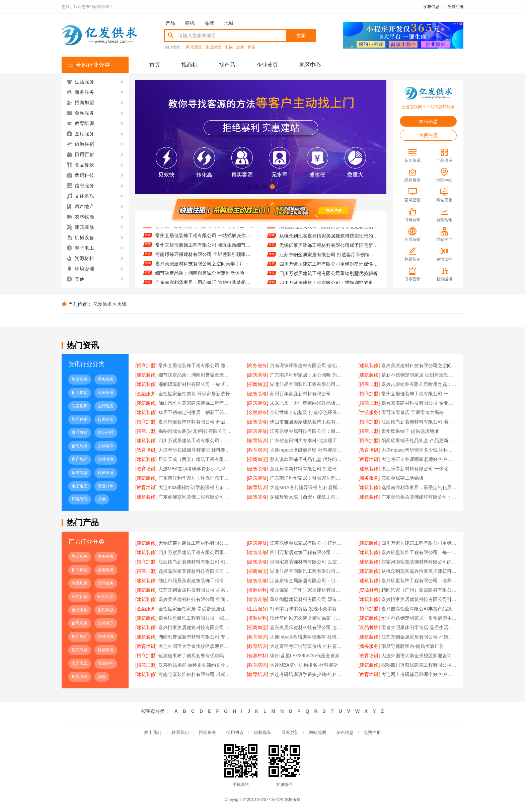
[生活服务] (369, 412)
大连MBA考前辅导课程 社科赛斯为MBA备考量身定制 (307, 487)
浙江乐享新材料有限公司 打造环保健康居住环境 (307, 469)
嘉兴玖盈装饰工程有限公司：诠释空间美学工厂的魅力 (419, 581)
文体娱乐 (106, 446)
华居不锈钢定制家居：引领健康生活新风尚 (419, 618)
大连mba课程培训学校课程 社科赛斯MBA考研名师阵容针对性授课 (196, 487)
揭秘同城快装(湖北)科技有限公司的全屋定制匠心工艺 (196, 431)
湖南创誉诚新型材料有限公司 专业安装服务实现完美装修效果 (196, 637)
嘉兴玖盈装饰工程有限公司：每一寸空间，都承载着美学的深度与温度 (419, 552)
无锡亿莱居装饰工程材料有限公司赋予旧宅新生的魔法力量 (329, 247)
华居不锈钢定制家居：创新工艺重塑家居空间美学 (196, 412)
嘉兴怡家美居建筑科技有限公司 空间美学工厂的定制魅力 (196, 627)
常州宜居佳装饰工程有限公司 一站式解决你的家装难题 (205, 238)
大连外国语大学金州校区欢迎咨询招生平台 (196, 646)
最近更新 (290, 732)
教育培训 (80, 406)
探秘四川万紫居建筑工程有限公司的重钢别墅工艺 (419, 665)
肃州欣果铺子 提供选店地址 (410, 431)
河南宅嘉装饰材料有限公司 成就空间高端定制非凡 (196, 674)
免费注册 (455, 7)
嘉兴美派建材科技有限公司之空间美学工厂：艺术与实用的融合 (205, 266)
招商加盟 (80, 393)
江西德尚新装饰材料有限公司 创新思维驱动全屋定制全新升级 (196, 562)
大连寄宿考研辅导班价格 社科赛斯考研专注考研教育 (307, 646)
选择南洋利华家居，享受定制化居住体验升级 (419, 487)
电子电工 (80, 486)
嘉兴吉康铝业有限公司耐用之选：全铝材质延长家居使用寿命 (419, 384)
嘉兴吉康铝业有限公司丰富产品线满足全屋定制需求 (419, 609)
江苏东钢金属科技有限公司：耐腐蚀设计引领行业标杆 (307, 431)
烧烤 (240, 47)
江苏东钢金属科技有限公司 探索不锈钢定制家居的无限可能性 (196, 590)
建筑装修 (80, 473)
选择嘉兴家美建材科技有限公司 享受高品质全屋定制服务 (196, 571)
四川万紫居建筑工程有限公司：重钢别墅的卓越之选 (307, 552)
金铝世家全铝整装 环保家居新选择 (194, 394)
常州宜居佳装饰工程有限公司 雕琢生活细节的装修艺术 (205, 247)
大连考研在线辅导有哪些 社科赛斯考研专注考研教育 (196, 450)
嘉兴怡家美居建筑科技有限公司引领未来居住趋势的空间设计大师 (419, 599)
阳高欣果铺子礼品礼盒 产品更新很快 (419, 441)
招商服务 (208, 732)
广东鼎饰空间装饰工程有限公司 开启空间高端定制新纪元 (196, 497)
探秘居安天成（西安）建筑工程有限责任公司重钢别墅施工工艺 (307, 497)
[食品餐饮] (369, 627)
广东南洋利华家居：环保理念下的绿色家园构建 (196, 478)
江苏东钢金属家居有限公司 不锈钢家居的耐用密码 (419, 637)
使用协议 (235, 732)
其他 (102, 499)
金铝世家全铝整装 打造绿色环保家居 (307, 412)
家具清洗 (194, 47)
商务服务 (106, 379)
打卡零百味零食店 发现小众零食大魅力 (307, 609)
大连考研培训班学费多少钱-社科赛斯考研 (307, 674)
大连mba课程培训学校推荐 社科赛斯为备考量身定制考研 (307, 637)
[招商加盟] (146, 365)
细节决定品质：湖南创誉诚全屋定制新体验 (200, 275)
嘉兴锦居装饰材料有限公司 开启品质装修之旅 (196, 422)
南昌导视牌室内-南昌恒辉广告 (413, 646)
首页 (155, 65)
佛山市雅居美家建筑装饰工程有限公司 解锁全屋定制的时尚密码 (196, 581)
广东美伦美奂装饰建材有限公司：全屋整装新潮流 (419, 497)
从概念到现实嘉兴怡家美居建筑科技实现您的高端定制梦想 (329, 238)
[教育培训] (257, 441)
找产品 (227, 65)
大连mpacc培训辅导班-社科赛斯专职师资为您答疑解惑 (307, 450)
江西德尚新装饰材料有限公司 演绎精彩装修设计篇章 (419, 422)
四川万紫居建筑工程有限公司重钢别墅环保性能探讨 (329, 266)
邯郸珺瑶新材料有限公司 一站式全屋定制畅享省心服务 (196, 384)
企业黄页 (267, 65)
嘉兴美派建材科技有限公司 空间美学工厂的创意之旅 (196, 599)
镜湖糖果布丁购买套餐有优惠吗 (191, 656)
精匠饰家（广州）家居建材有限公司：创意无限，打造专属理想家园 (307, 590)
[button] (249, 187)
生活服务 (80, 379)
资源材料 (106, 486)
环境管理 (80, 499)
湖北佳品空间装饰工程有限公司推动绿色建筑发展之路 (307, 384)
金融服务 (106, 393)
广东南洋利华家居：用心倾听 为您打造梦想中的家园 (307, 375)
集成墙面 (213, 47)
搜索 (301, 36)
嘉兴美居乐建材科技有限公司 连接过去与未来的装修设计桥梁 (307, 627)
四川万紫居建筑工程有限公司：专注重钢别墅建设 (196, 441)
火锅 (229, 47)
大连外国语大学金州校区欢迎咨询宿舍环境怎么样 (419, 656)
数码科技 (106, 432)
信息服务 (80, 446)
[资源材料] (257, 590)
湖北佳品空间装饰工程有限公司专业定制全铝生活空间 (329, 228)
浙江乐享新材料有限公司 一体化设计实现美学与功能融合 (419, 469)
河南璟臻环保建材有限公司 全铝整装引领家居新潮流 (205, 256)
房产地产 (80, 459)
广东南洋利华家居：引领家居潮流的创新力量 (307, 478)
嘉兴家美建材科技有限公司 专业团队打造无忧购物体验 (419, 403)
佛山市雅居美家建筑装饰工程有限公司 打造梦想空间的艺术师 (307, 422)
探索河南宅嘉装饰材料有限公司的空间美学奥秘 (419, 562)
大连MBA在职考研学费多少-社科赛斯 (196, 469)
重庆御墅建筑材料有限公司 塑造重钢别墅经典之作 (307, 599)
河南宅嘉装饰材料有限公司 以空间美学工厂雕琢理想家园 (307, 562)
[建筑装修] (369, 365)
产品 (170, 23)
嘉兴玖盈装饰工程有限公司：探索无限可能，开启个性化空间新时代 (196, 618)
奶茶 (251, 47)
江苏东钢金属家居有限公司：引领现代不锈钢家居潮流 (307, 581)
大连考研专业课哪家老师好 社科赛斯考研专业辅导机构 (419, 459)
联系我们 (180, 732)
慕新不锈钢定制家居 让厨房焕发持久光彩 (419, 375)
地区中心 (310, 65)
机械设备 (106, 473)
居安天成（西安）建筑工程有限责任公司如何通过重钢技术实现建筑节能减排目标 (196, 459)
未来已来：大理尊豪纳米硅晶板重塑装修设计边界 (307, 403)
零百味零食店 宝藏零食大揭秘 (412, 412)
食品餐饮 (80, 432)
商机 (190, 23)
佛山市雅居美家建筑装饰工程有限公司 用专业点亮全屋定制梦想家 (196, 403)
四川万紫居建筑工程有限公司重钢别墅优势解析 (328, 275)
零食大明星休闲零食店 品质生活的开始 (419, 627)
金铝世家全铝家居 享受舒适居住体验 (196, 609)
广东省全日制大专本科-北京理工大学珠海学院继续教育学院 (307, 441)
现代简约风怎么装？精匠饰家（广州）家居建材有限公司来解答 (307, 618)
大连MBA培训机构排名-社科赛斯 (304, 665)
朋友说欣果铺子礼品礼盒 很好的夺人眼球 (307, 459)
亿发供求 (102, 304)
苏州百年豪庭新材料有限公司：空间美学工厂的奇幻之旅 (205, 228)
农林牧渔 (106, 459)
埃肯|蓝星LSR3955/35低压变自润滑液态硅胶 (307, 656)
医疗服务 (106, 406)
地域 (229, 23)
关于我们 (153, 732)
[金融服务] (146, 394)
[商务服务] (257, 365)
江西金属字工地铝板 (402, 478)
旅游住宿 (80, 419)
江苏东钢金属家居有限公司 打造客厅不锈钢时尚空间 (329, 257)
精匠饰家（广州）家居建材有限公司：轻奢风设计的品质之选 (419, 590)
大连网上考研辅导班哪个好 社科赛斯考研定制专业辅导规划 (419, 674)
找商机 (190, 65)
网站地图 (317, 732)
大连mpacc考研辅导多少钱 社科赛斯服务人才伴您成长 (419, 450)
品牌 (209, 23)
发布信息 (431, 7)
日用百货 (106, 419)
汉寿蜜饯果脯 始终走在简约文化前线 (196, 665)
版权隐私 (262, 732)
